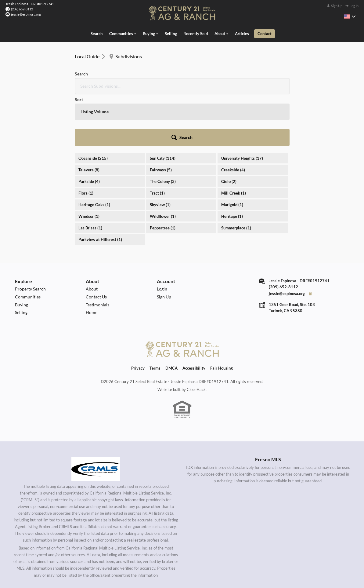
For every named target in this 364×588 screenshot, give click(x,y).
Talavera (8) (89, 117)
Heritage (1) (232, 163)
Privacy (138, 315)
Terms (155, 315)
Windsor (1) (89, 163)
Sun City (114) (163, 105)
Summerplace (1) (236, 175)
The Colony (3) (163, 129)
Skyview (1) (160, 152)
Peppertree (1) (163, 175)
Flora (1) (86, 140)
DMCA (171, 315)
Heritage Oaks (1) (94, 152)
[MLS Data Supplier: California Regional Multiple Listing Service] (96, 416)
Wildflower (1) (163, 163)
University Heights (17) (242, 105)
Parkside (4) (89, 129)
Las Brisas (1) (90, 175)
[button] (273, 85)
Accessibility (194, 315)
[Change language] (350, 16)
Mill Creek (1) (234, 140)
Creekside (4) (233, 117)
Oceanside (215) (93, 105)
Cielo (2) (229, 129)
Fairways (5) (161, 117)
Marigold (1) (232, 152)
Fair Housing (222, 315)
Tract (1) (157, 140)
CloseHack (196, 337)
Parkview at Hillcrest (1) (100, 187)
